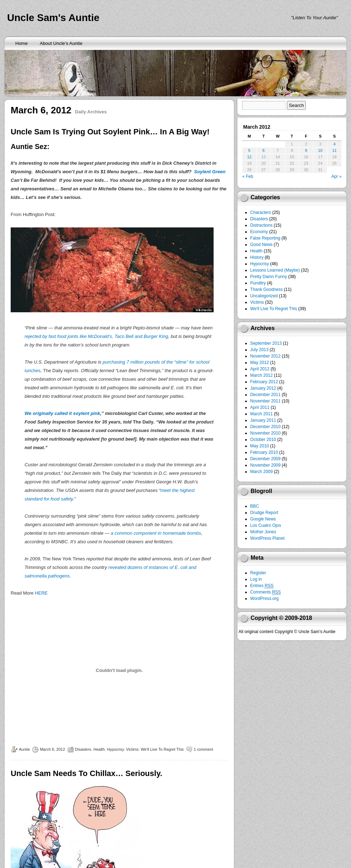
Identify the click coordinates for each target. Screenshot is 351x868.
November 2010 (265, 433)
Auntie (24, 749)
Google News (263, 519)
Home (22, 43)
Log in (256, 579)
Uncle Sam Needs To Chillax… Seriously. (87, 773)
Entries (262, 586)
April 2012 (260, 369)
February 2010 (264, 452)
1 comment (203, 749)
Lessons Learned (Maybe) (275, 270)
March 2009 (261, 472)
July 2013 (259, 350)
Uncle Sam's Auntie (53, 18)
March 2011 (261, 414)
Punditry (258, 283)
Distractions (261, 225)
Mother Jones (263, 532)
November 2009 (265, 465)
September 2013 (266, 343)
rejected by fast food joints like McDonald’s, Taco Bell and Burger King (96, 336)
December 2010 (265, 427)
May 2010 (260, 446)
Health (99, 749)
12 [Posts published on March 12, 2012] (249, 157)
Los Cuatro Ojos (266, 525)
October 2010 (263, 440)
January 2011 (263, 420)
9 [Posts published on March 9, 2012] (306, 150)
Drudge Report (264, 513)
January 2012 (263, 388)
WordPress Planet (268, 538)
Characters (261, 212)
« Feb (248, 176)
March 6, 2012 (52, 749)
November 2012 (265, 356)
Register (258, 573)
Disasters (83, 749)
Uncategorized (264, 296)
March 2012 (261, 375)
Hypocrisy (115, 749)
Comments (266, 592)
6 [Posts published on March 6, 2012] (263, 150)
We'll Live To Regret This (162, 749)
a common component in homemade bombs (156, 533)
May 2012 (260, 363)
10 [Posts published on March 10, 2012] (320, 150)
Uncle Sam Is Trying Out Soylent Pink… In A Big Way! (110, 132)
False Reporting (265, 238)
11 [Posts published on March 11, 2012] (334, 150)
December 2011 (265, 395)
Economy (259, 232)
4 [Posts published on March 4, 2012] (334, 144)
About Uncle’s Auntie (61, 43)
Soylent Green (210, 172)
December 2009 (265, 459)
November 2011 (265, 401)
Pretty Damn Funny (269, 277)
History (257, 257)
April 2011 (260, 407)
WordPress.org (264, 599)
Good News (261, 245)
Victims (132, 749)
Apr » (337, 176)
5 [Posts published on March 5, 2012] (249, 150)
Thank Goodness (266, 289)
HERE (41, 593)
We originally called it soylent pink (62, 413)
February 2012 (264, 382)
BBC (255, 506)
